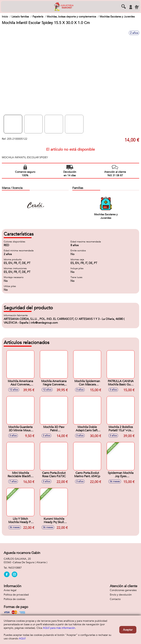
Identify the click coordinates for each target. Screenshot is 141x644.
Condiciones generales (123, 590)
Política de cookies (14, 599)
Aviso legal (10, 590)
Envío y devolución (121, 595)
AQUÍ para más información (59, 628)
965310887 (15, 568)
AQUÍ (22, 639)
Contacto (115, 599)
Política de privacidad (16, 595)
